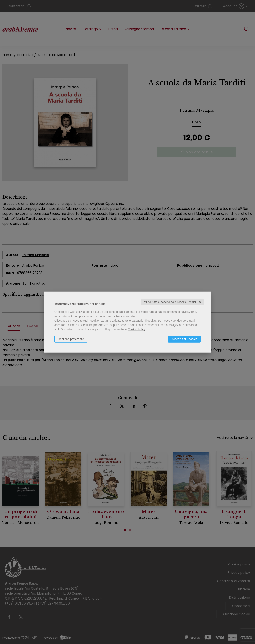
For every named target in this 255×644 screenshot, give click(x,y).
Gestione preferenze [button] (71, 339)
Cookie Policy (136, 329)
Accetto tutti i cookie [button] (184, 339)
